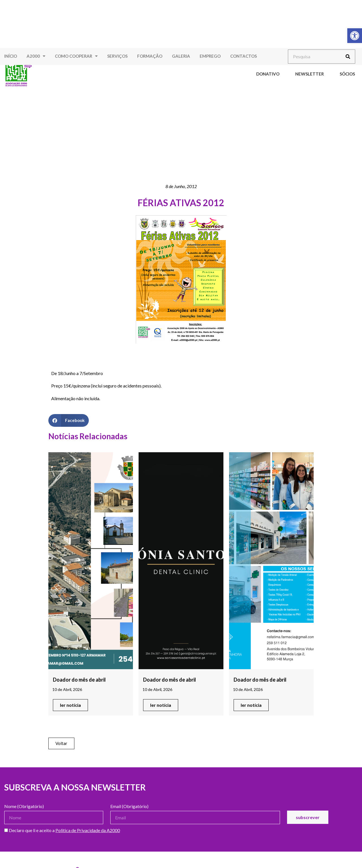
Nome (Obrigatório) (24, 806)
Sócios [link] (347, 74)
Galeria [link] (181, 56)
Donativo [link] (268, 74)
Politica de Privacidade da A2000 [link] (88, 830)
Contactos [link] (244, 56)
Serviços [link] (117, 56)
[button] (69, 420)
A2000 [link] (36, 56)
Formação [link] (150, 56)
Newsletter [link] (310, 74)
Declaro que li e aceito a (62, 831)
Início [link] (11, 56)
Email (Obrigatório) (129, 806)
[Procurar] (348, 57)
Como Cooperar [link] (76, 56)
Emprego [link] (210, 56)
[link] (355, 36)
